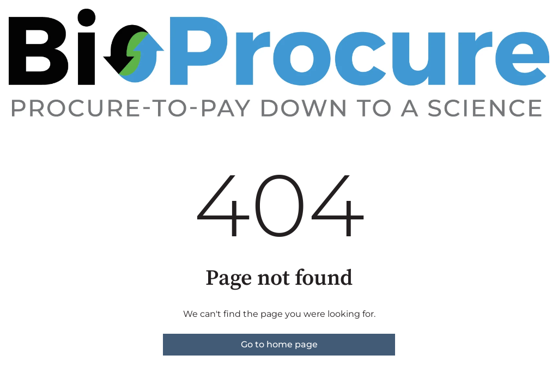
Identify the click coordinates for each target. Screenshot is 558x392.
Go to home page (279, 344)
